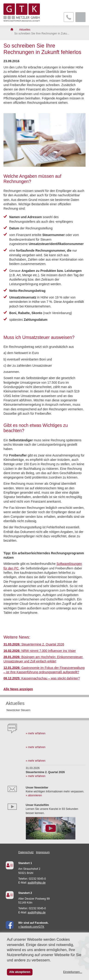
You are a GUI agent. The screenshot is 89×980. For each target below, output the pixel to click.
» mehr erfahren (36, 733)
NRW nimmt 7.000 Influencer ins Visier (40, 651)
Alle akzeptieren (20, 972)
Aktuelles (15, 703)
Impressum (43, 852)
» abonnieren (34, 795)
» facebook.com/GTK (31, 927)
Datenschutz (26, 852)
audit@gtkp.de (37, 883)
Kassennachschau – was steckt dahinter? (42, 678)
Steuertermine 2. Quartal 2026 (34, 644)
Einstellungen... (73, 972)
